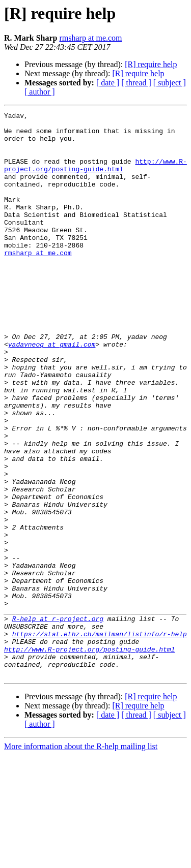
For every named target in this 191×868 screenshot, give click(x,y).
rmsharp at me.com (90, 38)
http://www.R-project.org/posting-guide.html (95, 176)
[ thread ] (136, 83)
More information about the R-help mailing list (81, 859)
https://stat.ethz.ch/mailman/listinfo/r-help (100, 739)
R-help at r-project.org (58, 721)
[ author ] (40, 92)
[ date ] (108, 83)
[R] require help (151, 64)
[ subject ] (170, 83)
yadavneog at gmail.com (52, 391)
